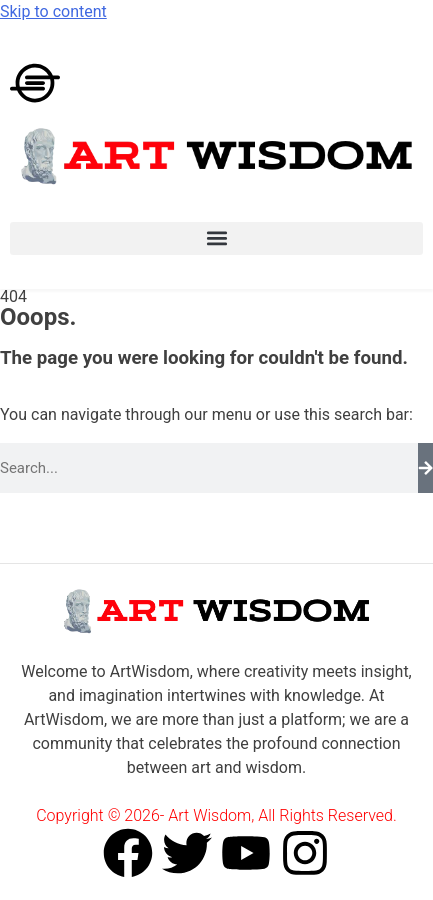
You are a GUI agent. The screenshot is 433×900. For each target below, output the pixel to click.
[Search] (425, 468)
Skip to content (53, 11)
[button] (216, 238)
